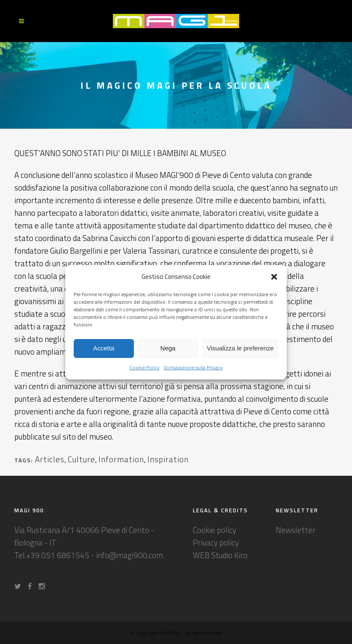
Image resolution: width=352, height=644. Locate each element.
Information (121, 459)
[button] (274, 277)
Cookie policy (215, 530)
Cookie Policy (145, 367)
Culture (81, 459)
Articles (50, 459)
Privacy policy (216, 542)
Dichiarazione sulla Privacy (193, 367)
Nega (168, 348)
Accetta (104, 348)
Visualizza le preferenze (240, 348)
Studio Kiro (229, 555)
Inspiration (168, 459)
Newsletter (296, 530)
